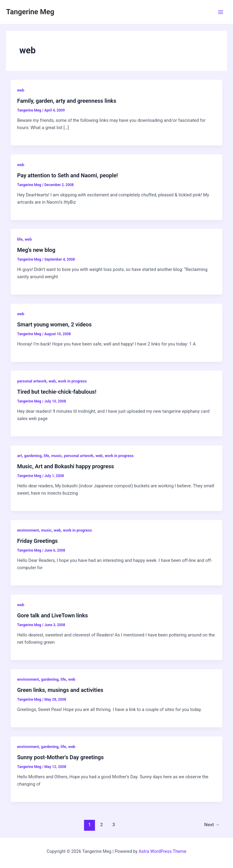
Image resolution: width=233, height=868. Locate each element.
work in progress (72, 381)
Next (212, 825)
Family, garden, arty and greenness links (67, 101)
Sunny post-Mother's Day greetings (60, 757)
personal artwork (32, 381)
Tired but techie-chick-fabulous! (57, 392)
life (20, 239)
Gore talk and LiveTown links (52, 615)
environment (28, 530)
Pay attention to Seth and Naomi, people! (67, 175)
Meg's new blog (36, 250)
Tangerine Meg (30, 12)
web (20, 90)
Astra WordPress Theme (162, 851)
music (57, 456)
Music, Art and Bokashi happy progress (65, 466)
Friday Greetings (37, 541)
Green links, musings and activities (60, 690)
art (19, 456)
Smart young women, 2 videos (54, 324)
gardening (33, 456)
